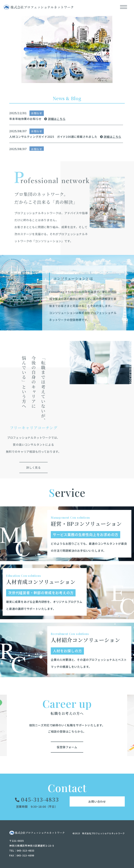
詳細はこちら (55, 119)
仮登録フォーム (67, 747)
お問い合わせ (97, 801)
